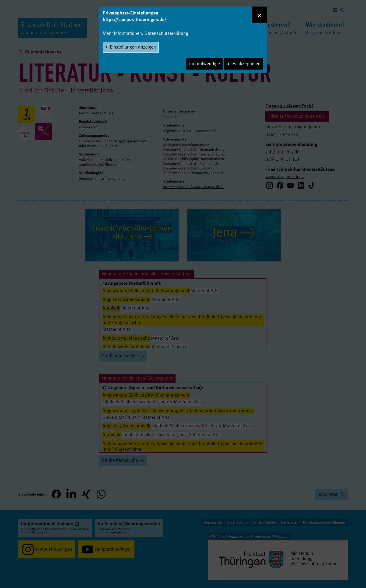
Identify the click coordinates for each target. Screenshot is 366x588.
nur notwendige (204, 64)
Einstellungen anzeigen (133, 47)
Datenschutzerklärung (166, 34)
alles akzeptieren (244, 64)
